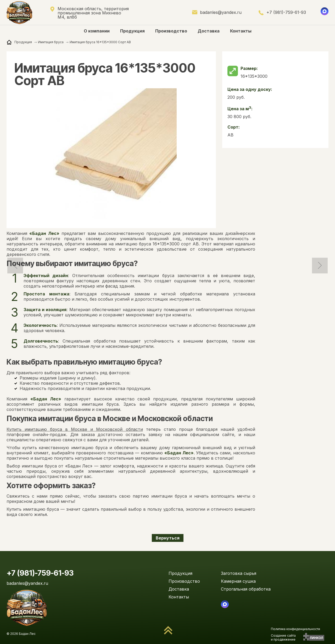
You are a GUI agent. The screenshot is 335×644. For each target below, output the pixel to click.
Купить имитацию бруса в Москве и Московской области (75, 429)
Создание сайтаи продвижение (283, 637)
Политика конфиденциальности (295, 629)
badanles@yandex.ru (221, 12)
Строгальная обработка (246, 589)
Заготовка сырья (239, 573)
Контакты (241, 31)
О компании (97, 31)
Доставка (209, 31)
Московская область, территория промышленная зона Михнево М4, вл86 (93, 13)
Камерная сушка (238, 581)
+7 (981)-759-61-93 (286, 12)
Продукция (132, 31)
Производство (171, 31)
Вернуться (168, 538)
